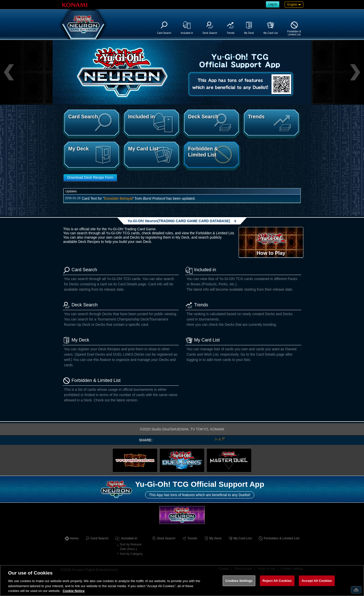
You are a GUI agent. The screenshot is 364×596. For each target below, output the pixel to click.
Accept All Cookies (317, 581)
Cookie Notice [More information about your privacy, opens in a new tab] (74, 591)
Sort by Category (131, 554)
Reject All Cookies (277, 581)
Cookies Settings (239, 581)
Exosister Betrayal (118, 198)
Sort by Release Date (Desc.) (131, 547)
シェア (220, 439)
